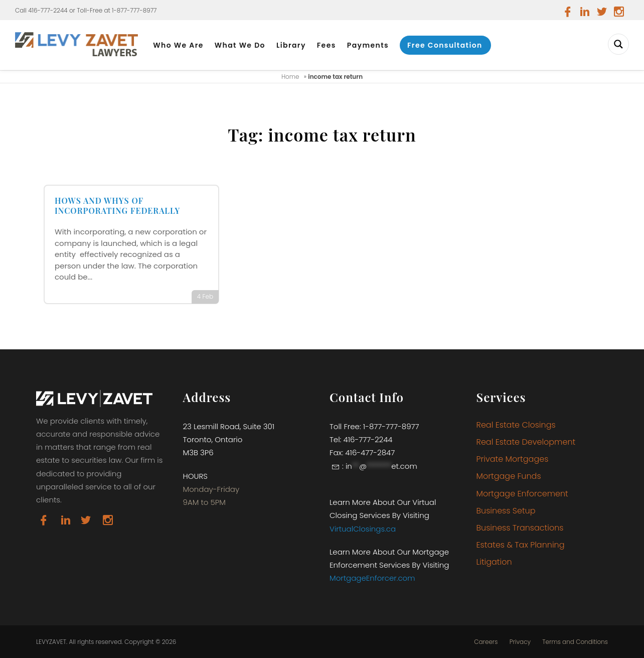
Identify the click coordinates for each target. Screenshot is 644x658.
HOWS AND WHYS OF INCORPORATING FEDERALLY (117, 206)
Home (290, 77)
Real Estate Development (526, 442)
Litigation (494, 562)
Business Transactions (520, 528)
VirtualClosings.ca (363, 529)
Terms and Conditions (575, 642)
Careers (486, 642)
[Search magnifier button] (618, 44)
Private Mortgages (513, 459)
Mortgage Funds (509, 476)
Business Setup (506, 511)
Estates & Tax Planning (521, 545)
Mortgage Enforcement (522, 494)
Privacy (520, 642)
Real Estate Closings (516, 425)
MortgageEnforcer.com (372, 578)
